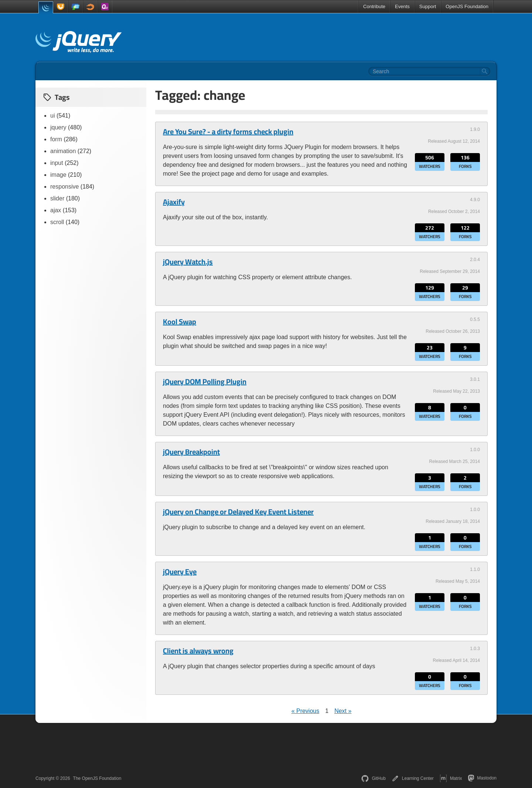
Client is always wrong (198, 651)
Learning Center (413, 778)
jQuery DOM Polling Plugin (205, 382)
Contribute (374, 6)
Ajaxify (174, 202)
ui (52, 116)
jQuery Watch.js (188, 262)
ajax (56, 210)
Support (428, 6)
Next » (343, 711)
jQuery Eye (180, 572)
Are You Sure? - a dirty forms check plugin (228, 132)
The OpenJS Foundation (97, 778)
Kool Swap (180, 322)
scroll (57, 222)
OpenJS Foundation (467, 6)
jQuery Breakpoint (191, 452)
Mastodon (482, 778)
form (56, 139)
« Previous (306, 711)
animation (63, 151)
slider (57, 198)
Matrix (451, 778)
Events (402, 6)
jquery (58, 127)
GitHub (373, 778)
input (57, 163)
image (58, 175)
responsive (64, 187)
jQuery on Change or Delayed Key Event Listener (238, 512)
